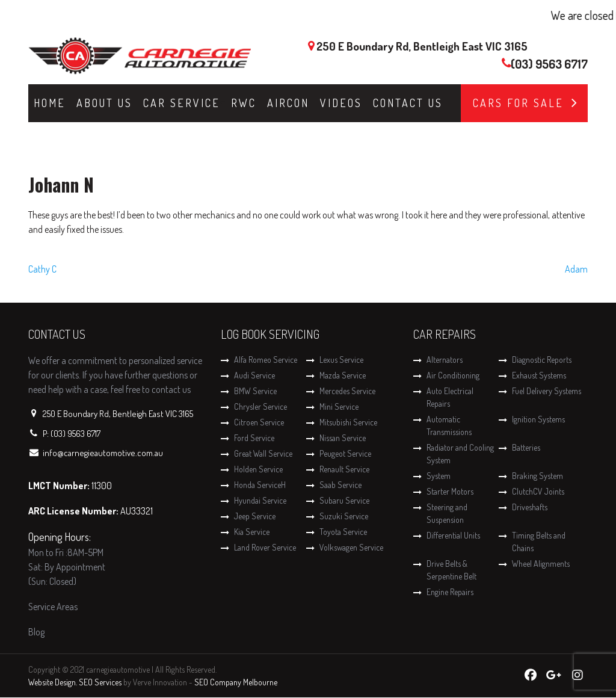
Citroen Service (259, 422)
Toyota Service (343, 532)
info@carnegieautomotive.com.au (103, 453)
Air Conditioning (453, 375)
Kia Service (252, 532)
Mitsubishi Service (348, 422)
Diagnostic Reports (542, 360)
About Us (104, 103)
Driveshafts (530, 507)
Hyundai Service (260, 500)
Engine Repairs (450, 592)
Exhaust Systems (539, 375)
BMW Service (255, 391)
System (439, 476)
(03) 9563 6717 (549, 64)
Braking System (537, 476)
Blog (36, 632)
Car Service (182, 103)
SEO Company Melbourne (236, 682)
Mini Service (339, 406)
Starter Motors (450, 491)
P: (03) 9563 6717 (72, 434)
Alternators (445, 360)
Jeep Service (255, 516)
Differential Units (453, 535)
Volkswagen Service (351, 547)
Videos (341, 103)
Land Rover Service (265, 547)
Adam (576, 269)
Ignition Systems (538, 419)
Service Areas (53, 607)
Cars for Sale (518, 103)
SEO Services (100, 682)
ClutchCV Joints (538, 491)
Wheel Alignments (541, 564)
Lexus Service (341, 360)
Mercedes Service (347, 391)
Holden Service (258, 469)
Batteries (526, 447)
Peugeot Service (345, 453)
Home (50, 103)
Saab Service (340, 485)
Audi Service (254, 375)
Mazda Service (343, 375)
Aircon (288, 103)
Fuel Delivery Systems (547, 391)
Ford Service (254, 438)
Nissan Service (343, 438)
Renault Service (344, 469)
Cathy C (42, 269)
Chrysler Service (260, 406)
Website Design (52, 682)
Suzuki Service (344, 516)
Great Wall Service (263, 453)
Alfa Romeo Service (266, 360)
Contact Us (408, 103)
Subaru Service (344, 500)
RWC (244, 103)
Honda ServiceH (260, 485)
